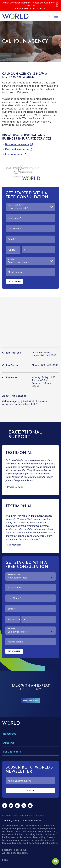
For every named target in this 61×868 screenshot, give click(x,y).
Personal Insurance (17, 149)
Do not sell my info (31, 821)
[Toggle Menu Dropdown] (30, 734)
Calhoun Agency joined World (19, 401)
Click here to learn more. (31, 8)
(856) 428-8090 (30, 701)
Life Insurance (14, 154)
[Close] (57, 6)
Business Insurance (17, 144)
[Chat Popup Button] (55, 861)
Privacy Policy (12, 821)
